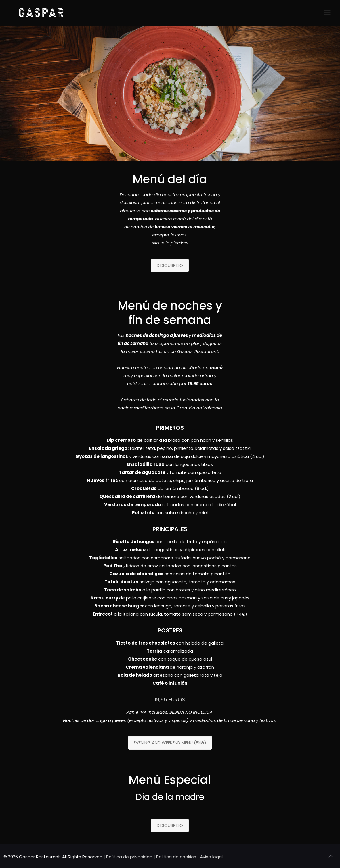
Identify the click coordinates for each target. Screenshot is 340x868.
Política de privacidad (129, 857)
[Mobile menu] (327, 13)
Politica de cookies (176, 857)
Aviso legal (211, 857)
